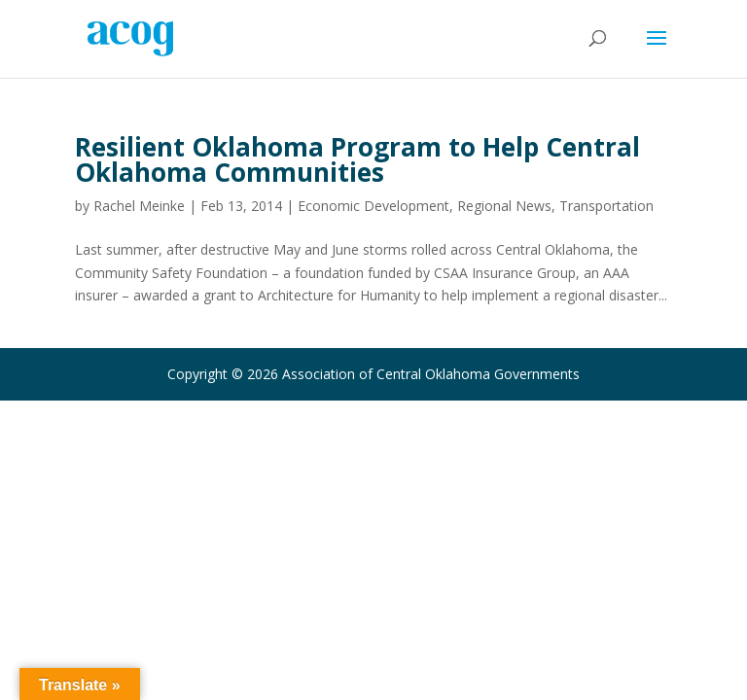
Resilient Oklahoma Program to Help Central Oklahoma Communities (357, 159)
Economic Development (373, 206)
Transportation (606, 206)
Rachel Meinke (139, 206)
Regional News (504, 206)
